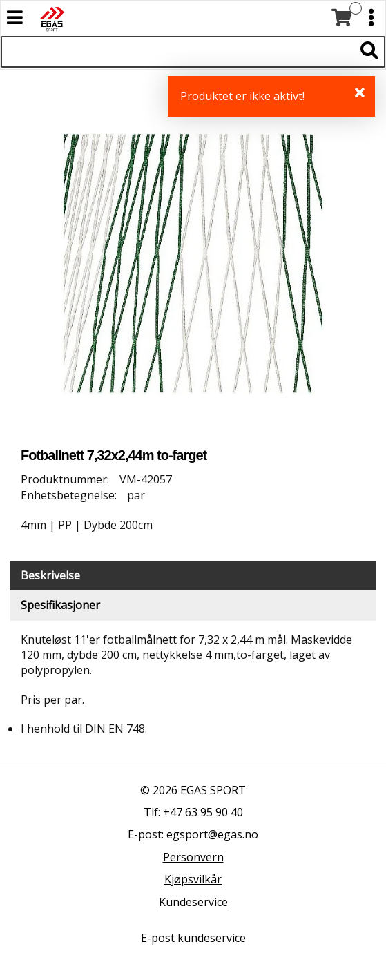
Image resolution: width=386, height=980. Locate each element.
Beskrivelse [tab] (50, 575)
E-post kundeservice (193, 938)
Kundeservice (193, 902)
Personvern (193, 857)
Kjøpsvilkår (193, 879)
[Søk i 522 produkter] (177, 52)
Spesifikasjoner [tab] (60, 605)
